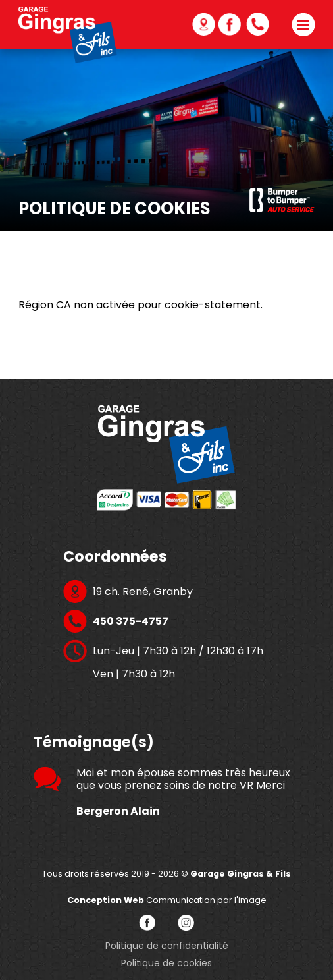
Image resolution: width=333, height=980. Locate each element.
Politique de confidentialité (167, 946)
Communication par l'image (167, 900)
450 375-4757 (277, 24)
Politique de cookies (166, 963)
